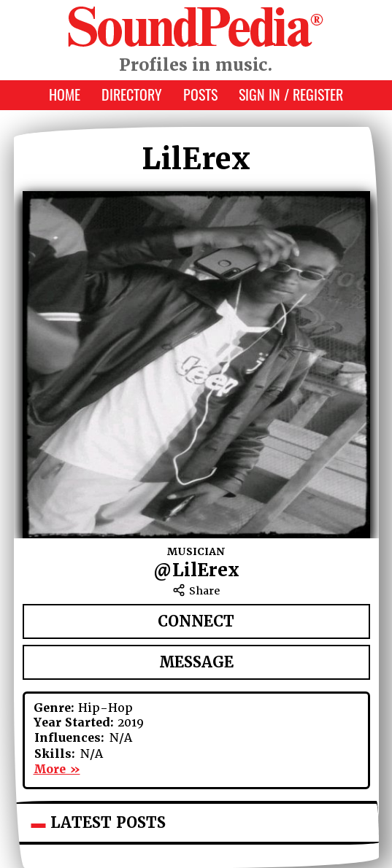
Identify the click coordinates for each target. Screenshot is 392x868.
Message (196, 662)
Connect (196, 621)
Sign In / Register (291, 94)
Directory (132, 94)
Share (196, 591)
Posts (200, 94)
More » (57, 769)
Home (65, 94)
